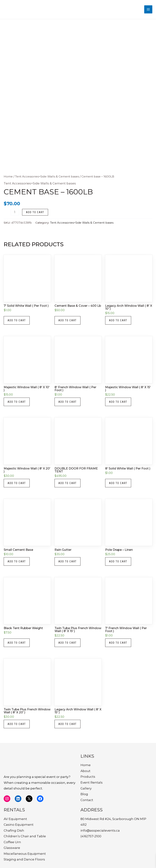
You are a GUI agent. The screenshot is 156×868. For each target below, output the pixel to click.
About (85, 771)
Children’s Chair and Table (25, 836)
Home (8, 176)
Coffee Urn (12, 842)
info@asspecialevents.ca (100, 830)
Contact (87, 800)
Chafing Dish (14, 830)
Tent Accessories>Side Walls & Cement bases (47, 176)
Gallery (86, 788)
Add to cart (35, 212)
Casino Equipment (19, 825)
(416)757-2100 (91, 836)
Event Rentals (92, 782)
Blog (84, 794)
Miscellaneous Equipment (25, 854)
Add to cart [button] (17, 320)
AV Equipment (15, 819)
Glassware (12, 848)
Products (88, 777)
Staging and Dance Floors (24, 859)
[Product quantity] (15, 212)
